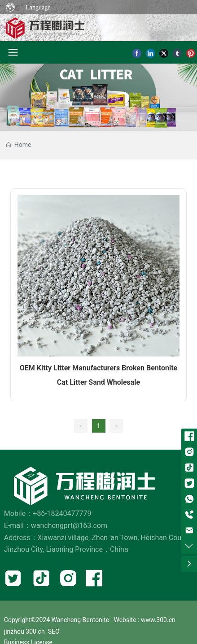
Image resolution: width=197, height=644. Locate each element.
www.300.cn (158, 620)
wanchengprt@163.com (69, 526)
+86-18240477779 (62, 513)
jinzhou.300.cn (24, 631)
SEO (54, 631)
